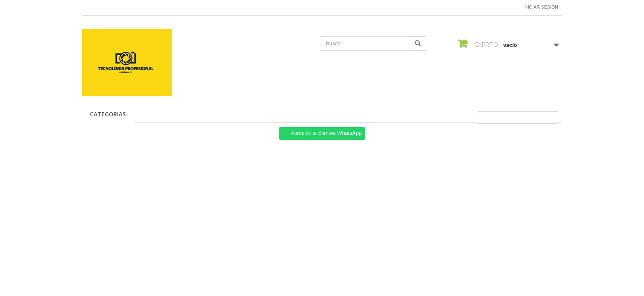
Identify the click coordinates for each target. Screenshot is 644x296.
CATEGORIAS (108, 114)
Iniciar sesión (541, 7)
